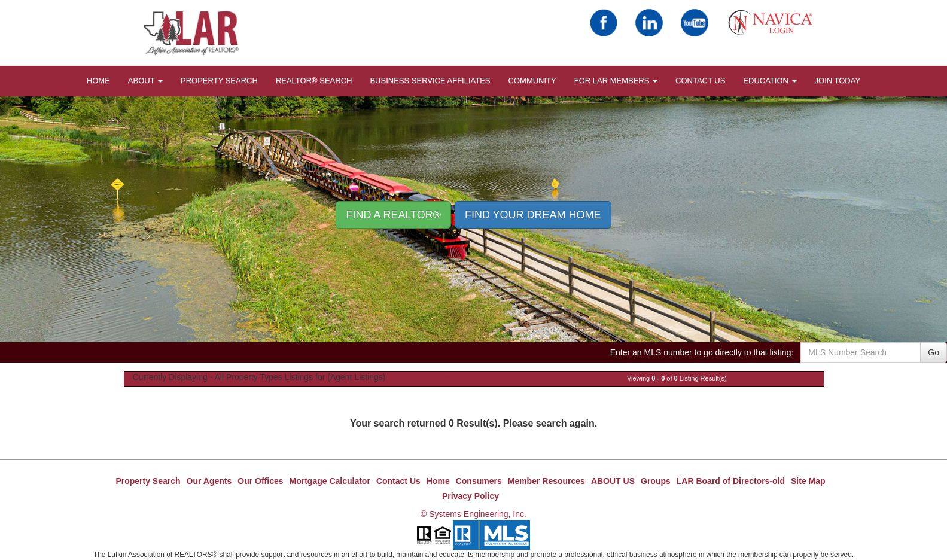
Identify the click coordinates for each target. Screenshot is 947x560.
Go (934, 352)
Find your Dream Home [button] (533, 215)
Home (438, 481)
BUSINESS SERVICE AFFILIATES (430, 80)
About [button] (145, 80)
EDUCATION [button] (770, 80)
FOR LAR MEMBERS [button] (616, 80)
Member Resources (546, 481)
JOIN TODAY (838, 80)
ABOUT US (613, 481)
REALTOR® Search (314, 80)
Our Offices (260, 481)
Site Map (808, 481)
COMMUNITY (532, 80)
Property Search (219, 80)
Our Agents (209, 481)
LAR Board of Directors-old (731, 481)
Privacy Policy (471, 496)
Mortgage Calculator (330, 481)
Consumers (479, 481)
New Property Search (474, 377)
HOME (98, 80)
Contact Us (700, 80)
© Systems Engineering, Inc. (474, 514)
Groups (656, 481)
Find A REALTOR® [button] (393, 215)
